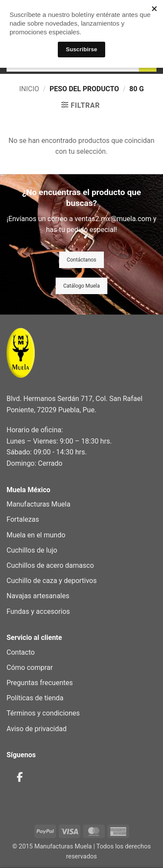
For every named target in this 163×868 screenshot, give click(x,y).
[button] (81, 105)
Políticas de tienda (35, 698)
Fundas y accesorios (38, 611)
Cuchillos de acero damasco (50, 565)
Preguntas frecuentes (40, 683)
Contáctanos (81, 260)
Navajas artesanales (38, 596)
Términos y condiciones (43, 713)
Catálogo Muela (81, 286)
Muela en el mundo (36, 535)
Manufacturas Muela (38, 504)
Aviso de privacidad (37, 729)
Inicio (29, 89)
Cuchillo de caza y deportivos (52, 581)
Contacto (21, 652)
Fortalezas (23, 519)
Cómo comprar (30, 668)
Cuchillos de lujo (32, 550)
